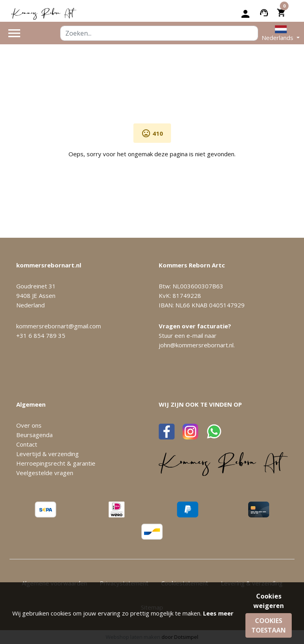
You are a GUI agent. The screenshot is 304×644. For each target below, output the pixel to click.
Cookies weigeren (269, 601)
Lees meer (218, 613)
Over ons (29, 425)
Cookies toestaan (269, 625)
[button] (281, 33)
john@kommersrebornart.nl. (197, 345)
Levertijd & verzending (47, 454)
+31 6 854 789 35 (41, 335)
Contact (27, 444)
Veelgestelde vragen (45, 473)
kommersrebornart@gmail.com (59, 326)
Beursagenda (34, 435)
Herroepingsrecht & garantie (56, 463)
